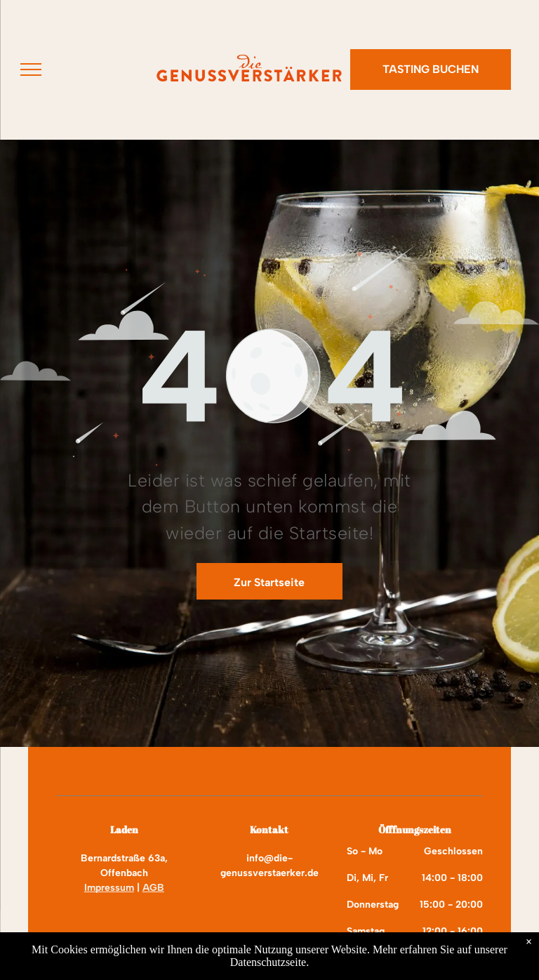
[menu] (31, 69)
